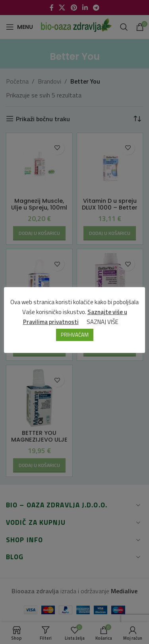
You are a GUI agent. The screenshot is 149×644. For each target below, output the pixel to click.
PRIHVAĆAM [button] (75, 335)
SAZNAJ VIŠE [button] (103, 322)
